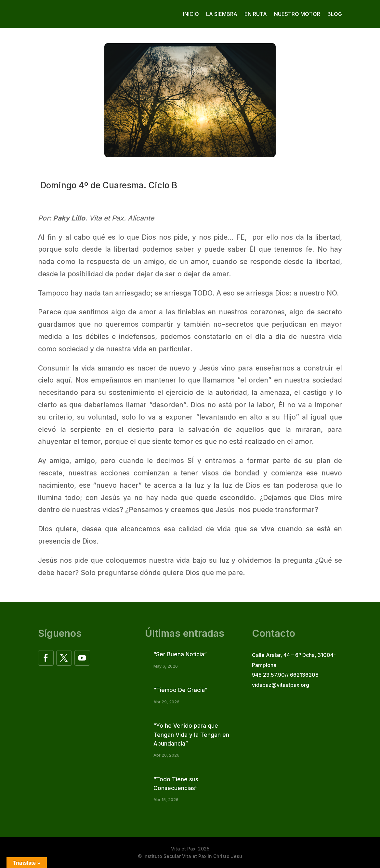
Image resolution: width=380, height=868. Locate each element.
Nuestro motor (297, 14)
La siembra (222, 14)
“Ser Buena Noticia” (180, 654)
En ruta (256, 14)
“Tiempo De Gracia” (180, 690)
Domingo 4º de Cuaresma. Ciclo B (108, 185)
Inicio (191, 14)
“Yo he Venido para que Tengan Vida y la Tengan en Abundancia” (191, 735)
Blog (335, 14)
